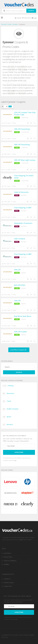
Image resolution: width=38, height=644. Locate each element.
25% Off (17, 301)
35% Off (17, 270)
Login (34, 18)
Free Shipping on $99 (23, 208)
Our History (7, 553)
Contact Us (7, 579)
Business (8, 425)
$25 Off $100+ (20, 285)
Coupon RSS (8, 586)
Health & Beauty (10, 409)
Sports (7, 417)
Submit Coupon (9, 583)
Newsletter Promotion (23, 223)
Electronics (8, 394)
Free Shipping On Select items (24, 177)
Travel (7, 401)
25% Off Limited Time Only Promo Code (25, 114)
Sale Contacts (20, 239)
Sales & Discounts (21, 192)
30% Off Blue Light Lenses (25, 160)
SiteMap (6, 564)
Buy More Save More (23, 316)
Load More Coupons (18, 350)
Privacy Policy (8, 557)
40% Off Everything (22, 145)
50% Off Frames (21, 332)
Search (31, 11)
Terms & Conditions (10, 561)
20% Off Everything (22, 129)
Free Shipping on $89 (23, 254)
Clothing (8, 386)
